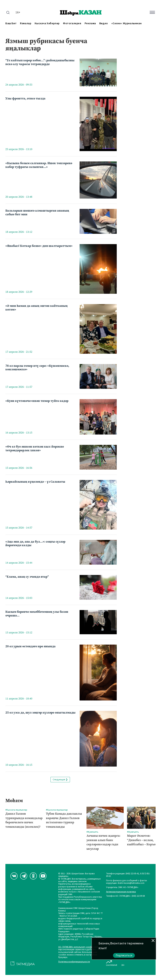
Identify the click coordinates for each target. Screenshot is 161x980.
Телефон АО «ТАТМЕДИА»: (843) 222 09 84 (125, 896)
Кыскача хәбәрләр (47, 23)
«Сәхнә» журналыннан (126, 23)
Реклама (90, 23)
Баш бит (11, 23)
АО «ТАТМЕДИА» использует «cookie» (76, 947)
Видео (104, 23)
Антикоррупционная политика (121, 892)
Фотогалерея (72, 23)
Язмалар (26, 23)
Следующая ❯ (60, 780)
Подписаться (124, 955)
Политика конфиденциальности (74, 962)
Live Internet (112, 963)
